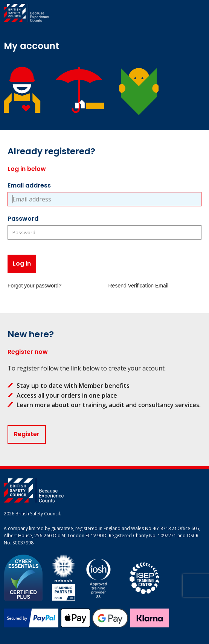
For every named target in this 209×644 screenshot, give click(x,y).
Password (23, 219)
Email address (29, 185)
